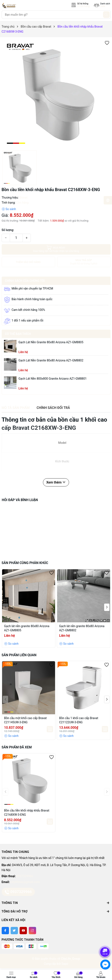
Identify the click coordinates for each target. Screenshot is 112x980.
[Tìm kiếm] (106, 15)
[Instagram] (32, 931)
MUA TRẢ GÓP (84, 262)
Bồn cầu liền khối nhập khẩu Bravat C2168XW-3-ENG (27, 813)
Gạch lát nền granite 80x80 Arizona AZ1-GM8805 (51, 342)
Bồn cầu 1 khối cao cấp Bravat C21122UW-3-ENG (79, 720)
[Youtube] (23, 931)
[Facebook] (5, 931)
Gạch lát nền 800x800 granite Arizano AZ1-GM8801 (53, 379)
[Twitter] (14, 931)
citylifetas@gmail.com (25, 882)
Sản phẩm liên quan (19, 655)
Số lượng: (8, 230)
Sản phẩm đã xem (17, 747)
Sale (103, 6)
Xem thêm (56, 482)
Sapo (65, 964)
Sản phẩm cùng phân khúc (25, 563)
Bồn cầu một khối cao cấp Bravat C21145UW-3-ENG (25, 720)
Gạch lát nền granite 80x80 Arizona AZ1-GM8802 (51, 360)
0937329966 (25, 876)
